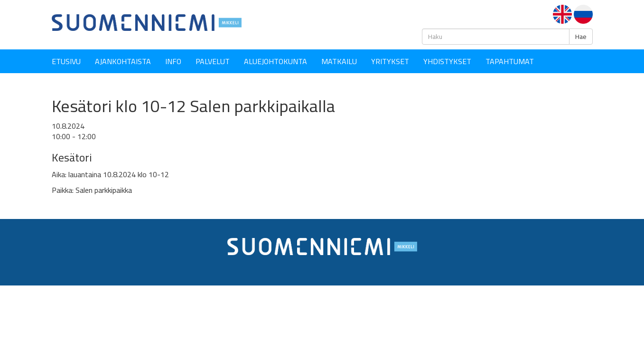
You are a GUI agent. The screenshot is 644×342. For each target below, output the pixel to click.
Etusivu (66, 61)
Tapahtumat (510, 61)
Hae (581, 37)
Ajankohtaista (123, 61)
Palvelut (213, 61)
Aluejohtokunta (275, 61)
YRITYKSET (390, 61)
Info (173, 61)
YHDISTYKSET (447, 61)
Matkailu (339, 61)
